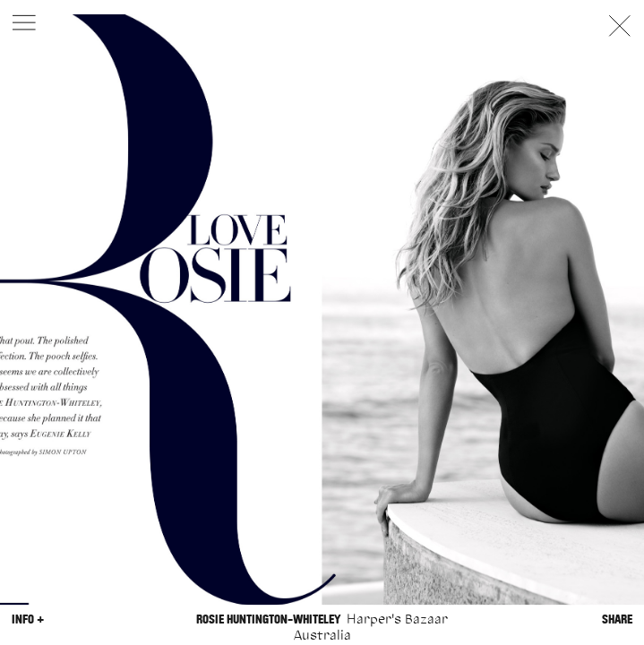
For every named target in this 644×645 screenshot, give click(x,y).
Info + (28, 619)
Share (617, 619)
